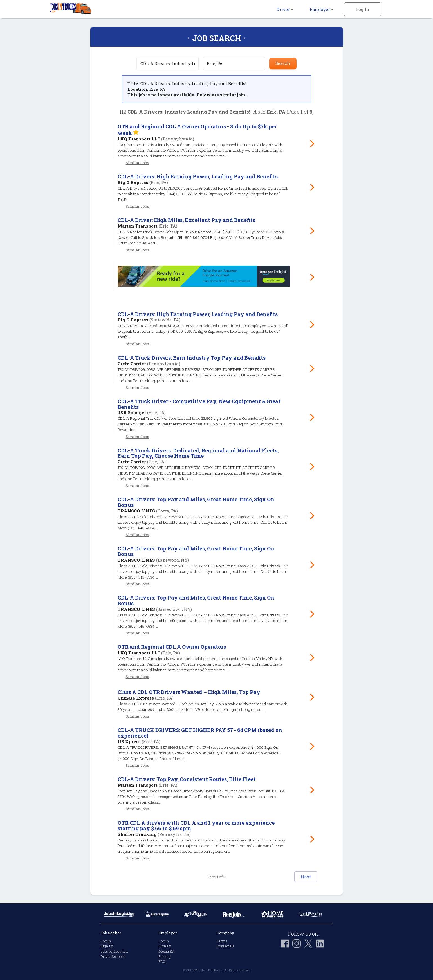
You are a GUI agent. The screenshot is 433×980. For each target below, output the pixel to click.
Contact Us (226, 945)
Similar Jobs (137, 163)
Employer (322, 9)
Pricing (164, 956)
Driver (285, 9)
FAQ (162, 961)
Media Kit (166, 950)
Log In (363, 9)
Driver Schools (113, 956)
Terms (222, 940)
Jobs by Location (114, 950)
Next (300, 875)
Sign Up (107, 945)
